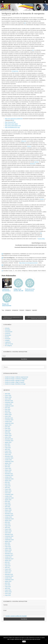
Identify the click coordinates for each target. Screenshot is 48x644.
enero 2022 (8, 472)
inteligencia (28, 310)
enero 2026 (8, 399)
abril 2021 (8, 488)
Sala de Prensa (9, 344)
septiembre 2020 (9, 498)
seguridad (34, 310)
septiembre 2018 (9, 540)
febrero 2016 (8, 592)
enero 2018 (8, 552)
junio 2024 (8, 428)
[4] (41, 233)
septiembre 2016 (9, 580)
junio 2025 (8, 409)
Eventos (7, 337)
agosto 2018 (8, 541)
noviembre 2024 (9, 420)
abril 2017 (8, 567)
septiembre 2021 (9, 479)
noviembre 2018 (9, 536)
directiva (36, 162)
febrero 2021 (8, 491)
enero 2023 (8, 455)
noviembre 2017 (9, 555)
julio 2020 (7, 501)
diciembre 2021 (9, 474)
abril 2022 (8, 467)
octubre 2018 (8, 538)
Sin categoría (8, 346)
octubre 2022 (8, 460)
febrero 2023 (8, 453)
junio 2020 (8, 503)
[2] (33, 50)
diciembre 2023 (9, 439)
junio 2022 (8, 465)
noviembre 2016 (9, 576)
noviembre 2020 (9, 494)
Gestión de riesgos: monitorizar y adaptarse (16, 379)
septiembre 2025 (9, 406)
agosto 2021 (8, 481)
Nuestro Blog (41, 239)
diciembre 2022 (9, 456)
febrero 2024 (8, 435)
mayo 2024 (8, 430)
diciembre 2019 (9, 514)
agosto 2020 (8, 500)
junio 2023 (8, 446)
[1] (25, 23)
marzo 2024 (8, 434)
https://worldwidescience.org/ (12, 127)
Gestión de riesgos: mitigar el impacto (15, 382)
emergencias (15, 71)
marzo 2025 (8, 413)
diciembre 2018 (9, 534)
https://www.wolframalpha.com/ (13, 126)
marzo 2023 (8, 451)
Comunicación (9, 332)
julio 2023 (7, 444)
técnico (29, 146)
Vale (24, 641)
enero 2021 (8, 493)
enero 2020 (8, 512)
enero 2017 (8, 573)
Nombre (6, 605)
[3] (13, 120)
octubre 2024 (8, 422)
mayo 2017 (8, 566)
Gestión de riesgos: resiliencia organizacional (17, 377)
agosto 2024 (8, 425)
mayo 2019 (8, 526)
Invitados (7, 340)
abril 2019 (8, 528)
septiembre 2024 (9, 423)
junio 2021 (8, 484)
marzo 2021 (8, 489)
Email (5, 610)
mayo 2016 (8, 587)
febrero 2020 (8, 510)
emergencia (8, 310)
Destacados (8, 335)
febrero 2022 (8, 470)
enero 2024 (8, 437)
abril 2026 (8, 394)
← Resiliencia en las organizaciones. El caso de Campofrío (12, 318)
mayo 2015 (8, 595)
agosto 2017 (8, 561)
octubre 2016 (8, 578)
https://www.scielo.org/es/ (11, 124)
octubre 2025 (8, 404)
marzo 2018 (8, 548)
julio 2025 (7, 408)
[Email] (24, 356)
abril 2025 (8, 411)
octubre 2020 (8, 496)
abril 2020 (8, 507)
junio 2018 (8, 545)
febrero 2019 (8, 531)
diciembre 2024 (9, 418)
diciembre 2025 (9, 401)
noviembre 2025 (9, 402)
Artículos (4, 12)
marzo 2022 (8, 468)
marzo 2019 (8, 529)
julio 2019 (7, 522)
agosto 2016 (8, 581)
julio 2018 (7, 543)
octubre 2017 (8, 557)
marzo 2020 (8, 508)
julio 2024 (7, 427)
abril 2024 (8, 432)
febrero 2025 (8, 415)
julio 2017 (7, 562)
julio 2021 (7, 482)
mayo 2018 (8, 547)
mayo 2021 (8, 486)
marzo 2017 (8, 569)
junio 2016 (8, 585)
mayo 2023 (8, 448)
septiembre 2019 (9, 519)
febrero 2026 (8, 397)
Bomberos (33, 164)
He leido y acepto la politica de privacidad (16, 616)
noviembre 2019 (9, 515)
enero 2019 (8, 533)
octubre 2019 (8, 517)
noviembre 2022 (9, 458)
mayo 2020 (8, 505)
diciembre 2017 (9, 554)
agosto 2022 (8, 463)
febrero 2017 (8, 571)
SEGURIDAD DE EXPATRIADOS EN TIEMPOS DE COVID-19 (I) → (36, 318)
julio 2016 (7, 583)
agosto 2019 (8, 521)
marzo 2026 (8, 395)
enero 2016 (8, 594)
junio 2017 (8, 564)
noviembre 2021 (9, 475)
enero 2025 (8, 416)
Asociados (9, 12)
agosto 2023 (8, 442)
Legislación (8, 342)
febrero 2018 (8, 550)
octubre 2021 (8, 477)
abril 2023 (8, 449)
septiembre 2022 (9, 461)
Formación (15, 12)
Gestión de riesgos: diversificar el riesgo (15, 384)
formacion (22, 310)
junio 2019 (8, 524)
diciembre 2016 (9, 574)
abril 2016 (8, 588)
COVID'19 (8, 333)
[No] (46, 640)
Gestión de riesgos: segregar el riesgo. (15, 380)
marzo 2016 (8, 590)
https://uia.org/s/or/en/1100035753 (14, 119)
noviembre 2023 (9, 441)
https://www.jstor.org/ (10, 122)
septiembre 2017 (9, 559)
